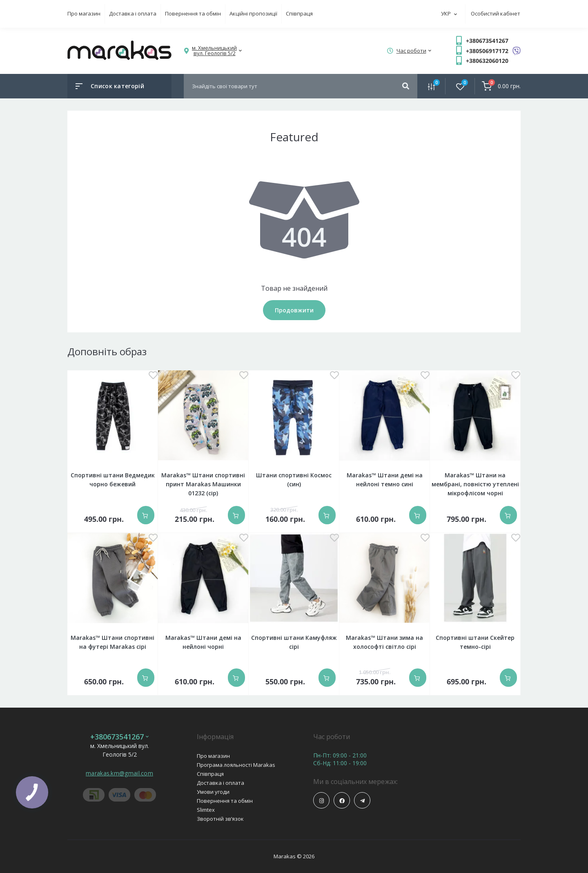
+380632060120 (487, 61)
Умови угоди (213, 792)
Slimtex (206, 810)
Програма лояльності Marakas (236, 765)
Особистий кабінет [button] (496, 13)
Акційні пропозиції (253, 13)
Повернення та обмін (193, 13)
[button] (214, 51)
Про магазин (84, 13)
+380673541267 (487, 41)
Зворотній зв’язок (220, 819)
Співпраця (299, 13)
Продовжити (294, 310)
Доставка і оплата (133, 13)
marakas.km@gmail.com (119, 773)
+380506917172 (487, 51)
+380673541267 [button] (119, 737)
